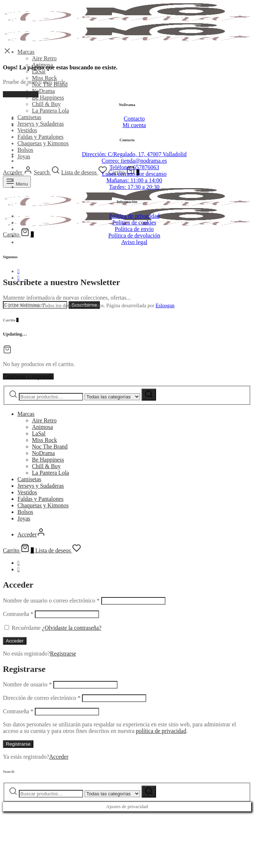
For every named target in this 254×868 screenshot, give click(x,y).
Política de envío (134, 229)
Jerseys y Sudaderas (41, 124)
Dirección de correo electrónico (42, 698)
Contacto (134, 119)
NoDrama (43, 91)
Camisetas (29, 117)
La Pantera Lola (50, 111)
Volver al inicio (21, 94)
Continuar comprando (28, 376)
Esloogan (165, 306)
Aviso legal (134, 242)
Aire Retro (44, 58)
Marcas (26, 52)
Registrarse (63, 654)
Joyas (24, 156)
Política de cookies (134, 222)
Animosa (42, 427)
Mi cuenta (134, 125)
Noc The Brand (50, 447)
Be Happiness (48, 98)
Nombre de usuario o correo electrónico (51, 601)
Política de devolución (134, 236)
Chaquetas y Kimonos (43, 143)
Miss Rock (44, 78)
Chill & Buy (46, 104)
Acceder (15, 641)
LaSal (39, 71)
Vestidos (27, 130)
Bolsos (25, 150)
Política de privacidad (134, 216)
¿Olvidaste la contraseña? (72, 628)
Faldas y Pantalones (40, 137)
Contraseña (18, 614)
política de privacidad (161, 731)
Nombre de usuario (27, 684)
